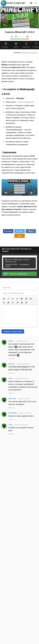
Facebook (8, 231)
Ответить (11, 359)
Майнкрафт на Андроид (29, 53)
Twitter (19, 231)
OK (19, 236)
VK (31, 231)
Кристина (12, 398)
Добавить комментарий (13, 331)
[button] (4, 299)
